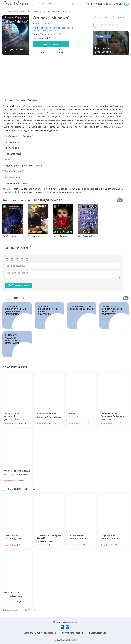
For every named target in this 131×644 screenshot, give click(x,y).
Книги (89, 4)
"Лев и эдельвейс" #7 (51, 34)
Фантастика (45, 28)
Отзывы (118, 4)
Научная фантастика (63, 28)
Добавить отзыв (19, 285)
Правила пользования (72, 633)
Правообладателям (98, 633)
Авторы (98, 4)
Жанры (108, 4)
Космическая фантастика (46, 30)
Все (120, 200)
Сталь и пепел (102, 48)
